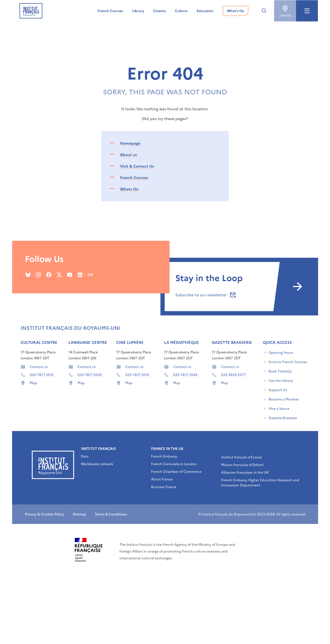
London (285, 10)
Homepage (130, 143)
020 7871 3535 (90, 375)
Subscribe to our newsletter (205, 295)
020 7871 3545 (185, 375)
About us (128, 155)
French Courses (134, 178)
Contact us (39, 367)
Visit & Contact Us (137, 166)
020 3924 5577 (233, 375)
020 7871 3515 (42, 375)
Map (33, 383)
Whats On (129, 189)
